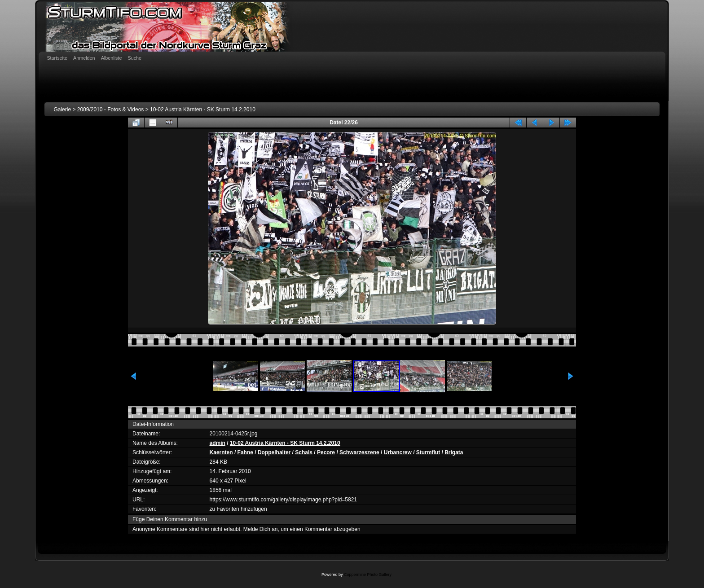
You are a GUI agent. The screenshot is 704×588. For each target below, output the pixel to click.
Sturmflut (428, 452)
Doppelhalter (274, 452)
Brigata (454, 452)
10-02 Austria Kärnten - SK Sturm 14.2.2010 (203, 110)
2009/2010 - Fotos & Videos (111, 110)
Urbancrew (398, 452)
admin (218, 443)
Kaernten (221, 452)
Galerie (62, 110)
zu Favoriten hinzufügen (238, 509)
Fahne (245, 452)
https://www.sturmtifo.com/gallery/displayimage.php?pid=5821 (284, 500)
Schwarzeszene (359, 452)
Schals (304, 452)
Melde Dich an (261, 529)
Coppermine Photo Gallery (368, 575)
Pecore (326, 452)
